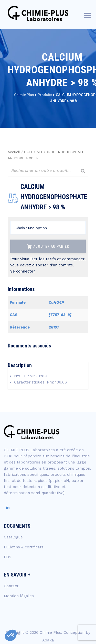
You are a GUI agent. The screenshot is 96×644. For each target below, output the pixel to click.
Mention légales (19, 596)
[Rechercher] (83, 171)
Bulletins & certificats (24, 547)
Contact (11, 586)
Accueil (14, 152)
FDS (8, 557)
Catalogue (13, 537)
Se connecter (23, 271)
